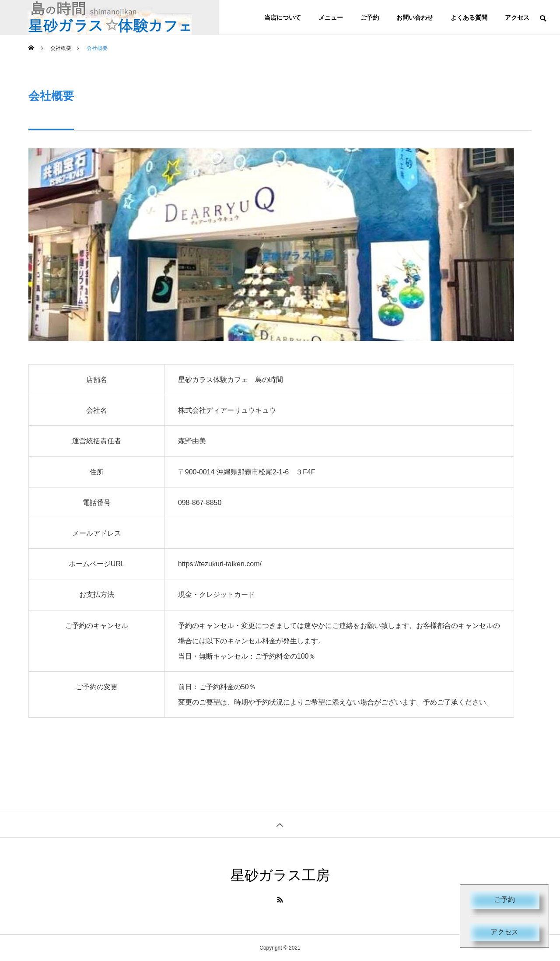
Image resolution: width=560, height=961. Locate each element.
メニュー (331, 18)
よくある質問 (469, 18)
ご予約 (504, 900)
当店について (283, 18)
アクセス (504, 932)
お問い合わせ (415, 18)
